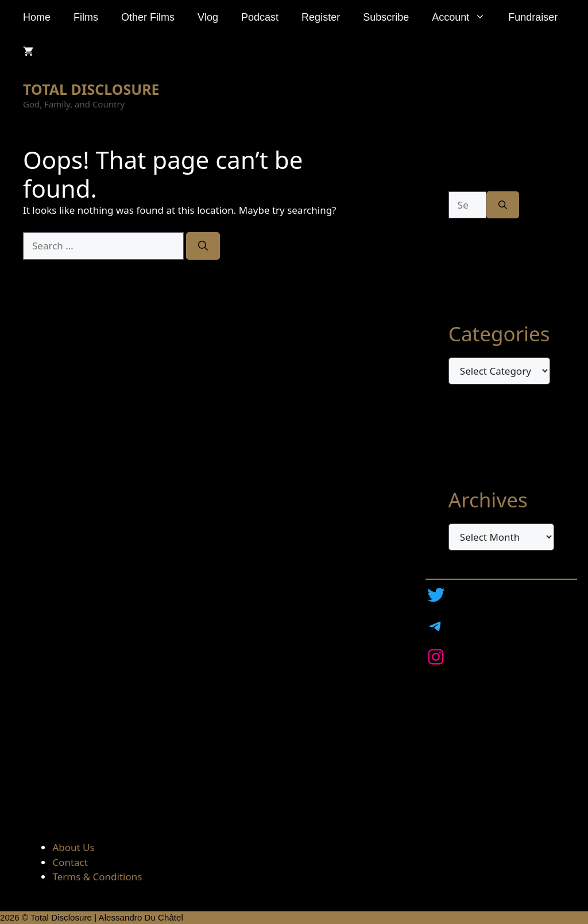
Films (86, 17)
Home (37, 17)
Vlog (208, 17)
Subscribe (386, 17)
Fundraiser (533, 17)
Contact (70, 862)
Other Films (148, 17)
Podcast (260, 17)
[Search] (203, 246)
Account (464, 17)
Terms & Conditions (97, 877)
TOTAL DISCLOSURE (91, 89)
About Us (73, 847)
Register (321, 17)
